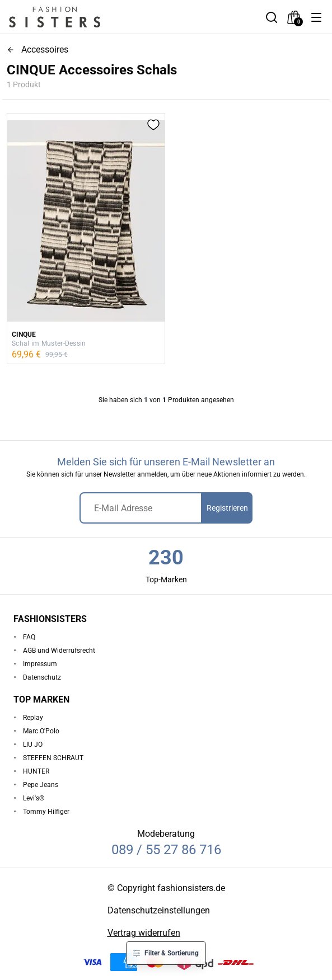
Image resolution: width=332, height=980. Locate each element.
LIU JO (33, 745)
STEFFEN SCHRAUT (53, 758)
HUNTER (36, 771)
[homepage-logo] (68, 17)
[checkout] (294, 17)
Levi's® (34, 798)
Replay (33, 718)
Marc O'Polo (41, 731)
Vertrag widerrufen (144, 933)
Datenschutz (42, 677)
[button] (316, 17)
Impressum (40, 664)
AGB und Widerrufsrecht (59, 651)
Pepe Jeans (41, 785)
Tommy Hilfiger (46, 812)
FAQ (29, 637)
